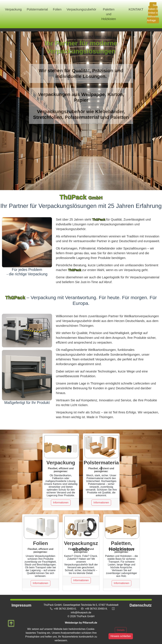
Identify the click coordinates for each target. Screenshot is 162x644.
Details (121, 630)
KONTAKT (136, 9)
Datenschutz (141, 605)
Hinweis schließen (121, 636)
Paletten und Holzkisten (109, 14)
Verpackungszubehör (81, 9)
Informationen (61, 503)
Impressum (21, 605)
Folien (57, 9)
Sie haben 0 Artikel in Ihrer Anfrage (152, 13)
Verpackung (13, 9)
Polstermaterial (37, 9)
